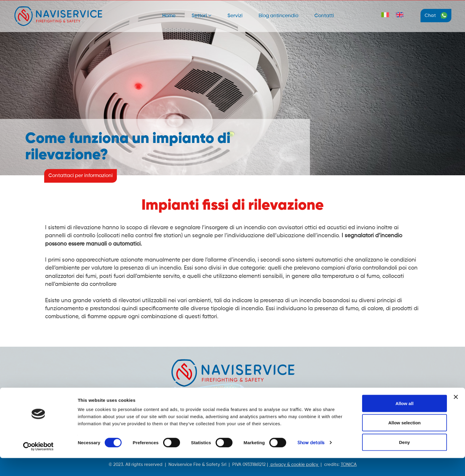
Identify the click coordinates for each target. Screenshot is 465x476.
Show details (311, 461)
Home (169, 16)
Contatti (324, 16)
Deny (405, 460)
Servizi (235, 16)
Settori (202, 16)
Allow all (404, 421)
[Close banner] (456, 415)
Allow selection (404, 441)
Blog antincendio (278, 16)
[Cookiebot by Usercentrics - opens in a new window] (38, 464)
